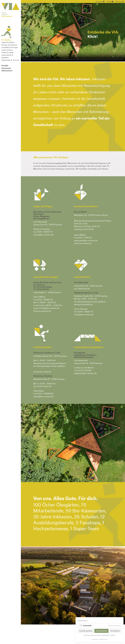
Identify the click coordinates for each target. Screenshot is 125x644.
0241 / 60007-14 (86, 312)
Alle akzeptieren (101, 631)
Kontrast (100, 1)
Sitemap (119, 1)
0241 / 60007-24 (45, 300)
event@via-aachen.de (84, 314)
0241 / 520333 (85, 238)
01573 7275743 (85, 370)
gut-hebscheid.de (82, 289)
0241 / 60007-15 (45, 232)
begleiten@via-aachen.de (85, 373)
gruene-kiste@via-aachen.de (46, 308)
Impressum (95, 639)
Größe (110, 1)
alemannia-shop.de (42, 372)
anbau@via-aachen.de (44, 235)
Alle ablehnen (115, 631)
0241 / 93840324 (45, 394)
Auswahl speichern (86, 631)
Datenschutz (104, 639)
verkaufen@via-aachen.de (86, 240)
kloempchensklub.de (83, 304)
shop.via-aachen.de (83, 243)
